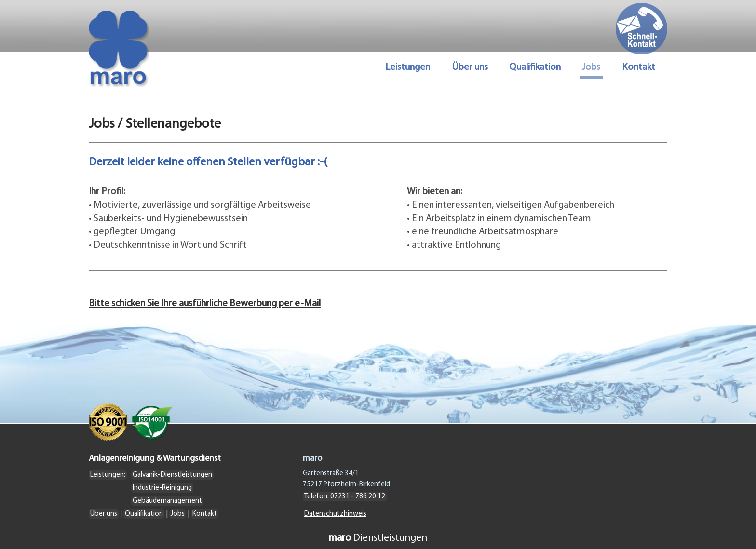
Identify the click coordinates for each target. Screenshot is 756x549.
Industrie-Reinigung (162, 488)
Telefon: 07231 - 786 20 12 (345, 497)
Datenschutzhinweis (335, 514)
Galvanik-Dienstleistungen (172, 475)
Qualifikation (535, 68)
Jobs (178, 514)
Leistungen (408, 68)
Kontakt (639, 68)
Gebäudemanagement (167, 501)
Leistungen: (108, 475)
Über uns (470, 68)
